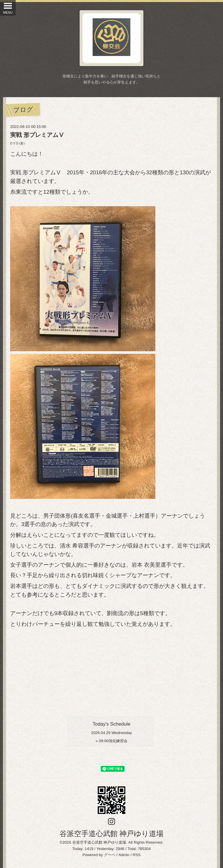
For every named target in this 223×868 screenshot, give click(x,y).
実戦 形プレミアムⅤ (37, 135)
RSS (137, 855)
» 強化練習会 (111, 741)
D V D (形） (18, 143)
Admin (124, 855)
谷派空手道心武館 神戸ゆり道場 (112, 833)
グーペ (110, 855)
